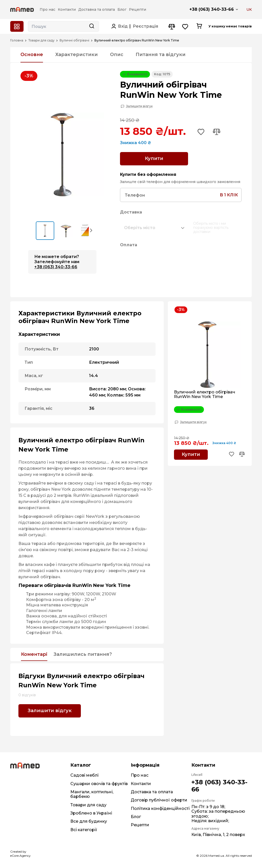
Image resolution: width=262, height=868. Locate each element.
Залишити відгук (139, 106)
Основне (32, 55)
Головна (17, 40)
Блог (136, 817)
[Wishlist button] (185, 26)
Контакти (141, 784)
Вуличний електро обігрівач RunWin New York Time (205, 394)
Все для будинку (89, 821)
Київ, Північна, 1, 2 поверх (218, 835)
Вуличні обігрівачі (74, 40)
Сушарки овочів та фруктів (99, 784)
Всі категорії (84, 830)
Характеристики (77, 55)
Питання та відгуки (161, 55)
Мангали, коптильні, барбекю (92, 794)
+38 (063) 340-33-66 (212, 9)
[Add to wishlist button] (201, 132)
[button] (91, 230)
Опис (117, 55)
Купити (154, 158)
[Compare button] (172, 26)
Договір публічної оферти (159, 800)
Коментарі (34, 655)
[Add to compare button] (216, 132)
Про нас (140, 775)
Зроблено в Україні (91, 813)
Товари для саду (41, 40)
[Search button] (92, 26)
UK (249, 9)
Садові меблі (84, 775)
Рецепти (140, 825)
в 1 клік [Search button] (229, 195)
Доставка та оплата (152, 792)
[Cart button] (199, 26)
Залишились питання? (83, 655)
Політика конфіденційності (160, 808)
